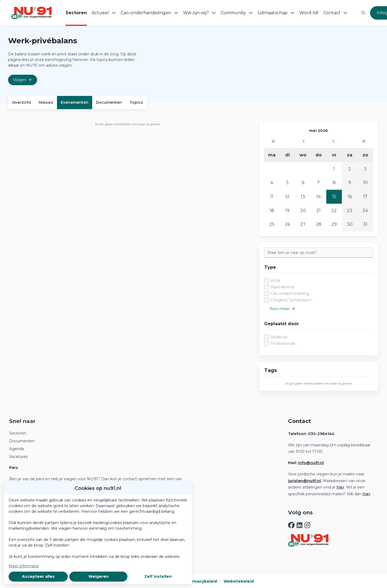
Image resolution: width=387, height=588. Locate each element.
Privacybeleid (203, 581)
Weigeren (98, 576)
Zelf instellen (158, 576)
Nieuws (46, 102)
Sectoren (18, 433)
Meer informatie (24, 566)
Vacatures (18, 457)
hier (340, 487)
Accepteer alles (38, 576)
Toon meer (282, 309)
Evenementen (75, 102)
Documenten (109, 102)
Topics (136, 102)
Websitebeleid (239, 581)
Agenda (17, 449)
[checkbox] (319, 290)
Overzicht (21, 102)
